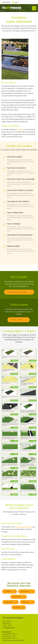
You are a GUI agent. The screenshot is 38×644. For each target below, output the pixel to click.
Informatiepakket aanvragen (17, 292)
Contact (16, 2)
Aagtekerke (17, 597)
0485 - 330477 (7, 2)
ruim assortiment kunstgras (23, 527)
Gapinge (17, 607)
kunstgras (20, 129)
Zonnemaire (25, 591)
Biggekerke (9, 602)
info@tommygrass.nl (9, 628)
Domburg (26, 602)
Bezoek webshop (17, 320)
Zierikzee (8, 591)
